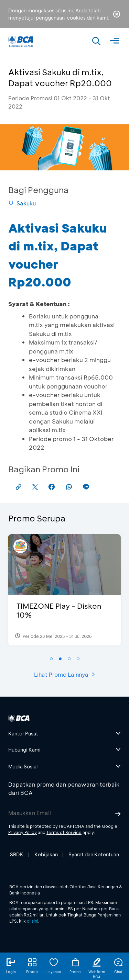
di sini (33, 921)
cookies (76, 18)
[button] (51, 659)
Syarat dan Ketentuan (94, 854)
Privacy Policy (23, 832)
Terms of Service (64, 832)
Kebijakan (46, 854)
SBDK (17, 854)
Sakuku (22, 203)
